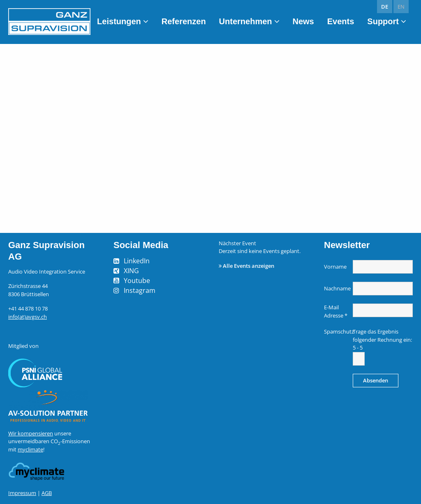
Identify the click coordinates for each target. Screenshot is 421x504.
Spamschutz (337, 331)
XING (131, 271)
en (401, 7)
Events (341, 21)
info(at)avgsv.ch (28, 317)
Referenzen (184, 21)
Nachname (337, 288)
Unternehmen (246, 21)
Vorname (335, 267)
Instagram (140, 290)
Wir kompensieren (31, 433)
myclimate (30, 449)
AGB (47, 493)
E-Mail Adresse (336, 311)
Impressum (22, 493)
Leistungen (119, 21)
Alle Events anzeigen (249, 266)
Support (383, 21)
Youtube (137, 281)
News (303, 21)
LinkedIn (137, 261)
